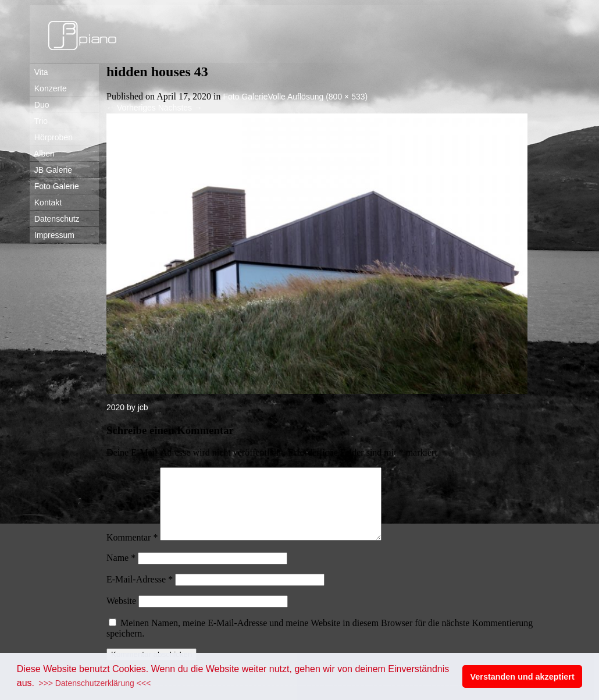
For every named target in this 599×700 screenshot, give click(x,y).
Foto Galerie (54, 186)
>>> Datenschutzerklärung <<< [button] (95, 683)
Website (121, 615)
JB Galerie (51, 170)
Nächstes (180, 108)
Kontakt (46, 202)
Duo (39, 105)
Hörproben (51, 137)
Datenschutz (55, 219)
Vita (39, 72)
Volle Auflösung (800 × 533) (318, 97)
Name (121, 572)
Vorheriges (131, 108)
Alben (42, 154)
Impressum (52, 235)
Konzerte (48, 88)
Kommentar (132, 551)
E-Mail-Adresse (140, 593)
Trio (39, 121)
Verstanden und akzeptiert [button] (523, 677)
